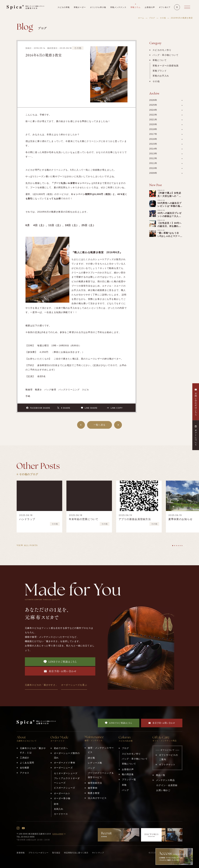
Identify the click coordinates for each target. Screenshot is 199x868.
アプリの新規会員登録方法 (135, 519)
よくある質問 (27, 763)
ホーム (141, 18)
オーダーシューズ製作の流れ (67, 755)
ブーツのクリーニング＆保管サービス (101, 775)
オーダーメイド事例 (65, 763)
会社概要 (25, 768)
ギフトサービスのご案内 (168, 757)
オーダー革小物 (62, 798)
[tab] (173, 545)
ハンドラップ (27, 519)
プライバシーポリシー (39, 853)
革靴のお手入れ (161, 76)
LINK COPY (115, 408)
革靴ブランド (160, 71)
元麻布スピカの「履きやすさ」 (41, 685)
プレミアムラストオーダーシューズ (67, 780)
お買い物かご (163, 790)
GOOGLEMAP (59, 834)
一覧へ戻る (99, 425)
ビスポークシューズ (65, 788)
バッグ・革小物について (165, 55)
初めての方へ (61, 748)
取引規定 (56, 853)
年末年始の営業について (84, 519)
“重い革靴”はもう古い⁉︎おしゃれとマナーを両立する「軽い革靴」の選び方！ (170, 238)
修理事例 (93, 788)
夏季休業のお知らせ (180, 519)
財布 (56, 804)
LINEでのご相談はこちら (60, 662)
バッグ (91, 768)
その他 (163, 18)
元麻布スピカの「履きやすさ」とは (33, 750)
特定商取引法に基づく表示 (76, 853)
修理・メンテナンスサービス (101, 750)
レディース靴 (95, 763)
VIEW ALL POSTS (27, 545)
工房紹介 (25, 758)
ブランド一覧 (129, 779)
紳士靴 (91, 758)
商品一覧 (161, 775)
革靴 (124, 785)
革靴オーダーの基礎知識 (165, 66)
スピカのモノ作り (162, 50)
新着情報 (21, 853)
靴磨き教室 (94, 793)
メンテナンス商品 (165, 780)
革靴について (160, 60)
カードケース (61, 814)
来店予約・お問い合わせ (60, 671)
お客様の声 (128, 769)
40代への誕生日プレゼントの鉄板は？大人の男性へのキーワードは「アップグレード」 (169, 218)
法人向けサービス (97, 798)
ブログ (152, 18)
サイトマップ (98, 853)
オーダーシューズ (63, 768)
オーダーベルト (62, 793)
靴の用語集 (128, 774)
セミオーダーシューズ (66, 773)
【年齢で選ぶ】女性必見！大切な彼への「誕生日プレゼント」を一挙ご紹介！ (169, 198)
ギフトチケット (167, 765)
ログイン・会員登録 (167, 785)
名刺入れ (59, 809)
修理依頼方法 (95, 783)
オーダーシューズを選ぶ (74, 685)
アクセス (25, 773)
